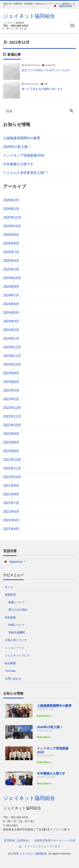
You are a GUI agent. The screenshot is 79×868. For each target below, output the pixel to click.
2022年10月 (12, 425)
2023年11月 (12, 356)
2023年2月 (11, 399)
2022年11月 (12, 416)
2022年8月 (11, 442)
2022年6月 (11, 451)
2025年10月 (12, 226)
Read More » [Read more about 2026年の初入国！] (44, 737)
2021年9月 (11, 486)
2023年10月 (12, 364)
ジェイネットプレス (17, 655)
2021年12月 (12, 460)
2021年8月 (11, 494)
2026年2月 (11, 200)
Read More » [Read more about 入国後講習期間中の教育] (44, 716)
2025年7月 (11, 252)
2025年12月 (12, 217)
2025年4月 (11, 261)
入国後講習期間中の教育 (22, 138)
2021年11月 (12, 468)
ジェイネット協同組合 (29, 16)
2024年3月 (11, 330)
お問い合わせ (13, 679)
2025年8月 (11, 243)
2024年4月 (11, 321)
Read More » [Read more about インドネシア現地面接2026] (44, 762)
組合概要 (10, 663)
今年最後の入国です (18, 164)
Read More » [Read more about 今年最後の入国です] (44, 784)
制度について (17, 602)
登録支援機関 (17, 632)
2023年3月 (11, 390)
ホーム (9, 587)
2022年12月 (12, 408)
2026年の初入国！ (17, 147)
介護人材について (16, 640)
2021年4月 (11, 529)
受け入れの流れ (18, 610)
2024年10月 (12, 278)
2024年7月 (11, 295)
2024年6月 (11, 304)
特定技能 (10, 617)
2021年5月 (11, 520)
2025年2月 (11, 269)
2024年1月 (11, 339)
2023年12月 (12, 347)
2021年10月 (12, 477)
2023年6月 (11, 382)
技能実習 (10, 595)
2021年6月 (11, 512)
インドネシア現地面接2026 (24, 155)
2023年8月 (11, 373)
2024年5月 (11, 313)
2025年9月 (11, 235)
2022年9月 (11, 434)
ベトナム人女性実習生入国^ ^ (25, 173)
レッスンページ (14, 648)
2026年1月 (11, 209)
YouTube (10, 671)
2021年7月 (11, 503)
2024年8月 (11, 287)
